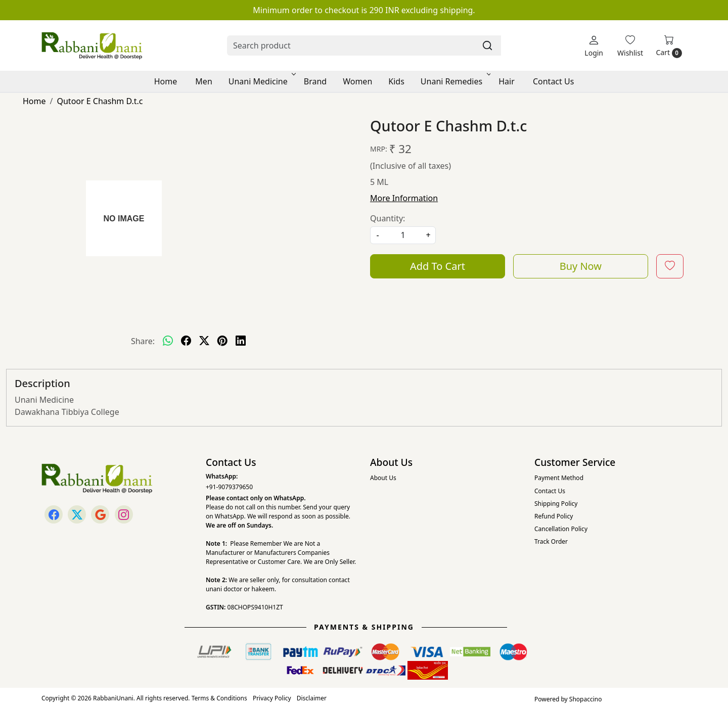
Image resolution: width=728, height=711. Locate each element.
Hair (507, 81)
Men (203, 81)
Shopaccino (586, 699)
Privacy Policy (272, 698)
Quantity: (388, 218)
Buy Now (581, 266)
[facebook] (186, 341)
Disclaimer (312, 698)
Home (166, 81)
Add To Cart (438, 266)
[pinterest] (222, 341)
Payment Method (559, 478)
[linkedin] (241, 341)
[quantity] (403, 235)
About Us (383, 478)
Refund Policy (554, 516)
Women (357, 81)
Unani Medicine (261, 81)
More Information (404, 198)
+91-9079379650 (229, 487)
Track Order (551, 541)
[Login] (594, 46)
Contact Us (553, 81)
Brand (315, 81)
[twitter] (204, 341)
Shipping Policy (556, 504)
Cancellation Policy (561, 529)
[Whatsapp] (168, 341)
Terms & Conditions (219, 698)
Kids (396, 81)
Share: (143, 341)
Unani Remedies (455, 81)
